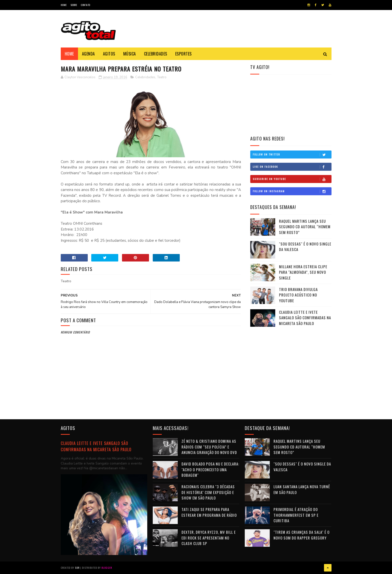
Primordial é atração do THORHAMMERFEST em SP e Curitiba (296, 515)
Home (64, 5)
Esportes (183, 54)
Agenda (88, 54)
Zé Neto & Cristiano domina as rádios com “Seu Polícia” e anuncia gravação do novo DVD (209, 447)
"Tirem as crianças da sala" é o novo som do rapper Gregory (301, 535)
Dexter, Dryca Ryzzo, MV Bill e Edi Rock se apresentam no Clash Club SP (209, 538)
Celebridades (156, 54)
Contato (85, 5)
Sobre (74, 5)
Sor (77, 568)
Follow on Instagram (292, 191)
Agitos (109, 54)
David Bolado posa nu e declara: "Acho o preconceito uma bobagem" (210, 469)
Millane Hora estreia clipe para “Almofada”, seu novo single (303, 272)
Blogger (107, 568)
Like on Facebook (292, 167)
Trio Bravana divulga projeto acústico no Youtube (298, 295)
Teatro (162, 77)
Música (130, 54)
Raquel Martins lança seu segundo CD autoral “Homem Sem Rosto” (305, 227)
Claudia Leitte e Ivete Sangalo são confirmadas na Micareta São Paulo (305, 318)
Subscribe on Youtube (292, 179)
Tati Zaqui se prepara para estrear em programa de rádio (209, 512)
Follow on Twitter (292, 154)
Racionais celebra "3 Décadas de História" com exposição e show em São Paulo (208, 492)
